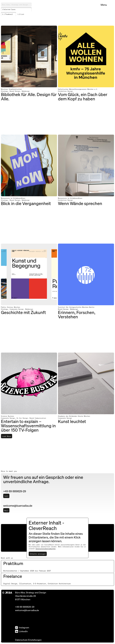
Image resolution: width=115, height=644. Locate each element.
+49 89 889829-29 (25, 607)
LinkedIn (21, 631)
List (21, 14)
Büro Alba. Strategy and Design (15, 5)
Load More (7, 436)
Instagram (22, 627)
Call (6, 496)
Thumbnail (7, 14)
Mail (6, 510)
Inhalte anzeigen (38, 554)
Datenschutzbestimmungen (46, 549)
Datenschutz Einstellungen (28, 640)
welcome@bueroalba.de (27, 610)
